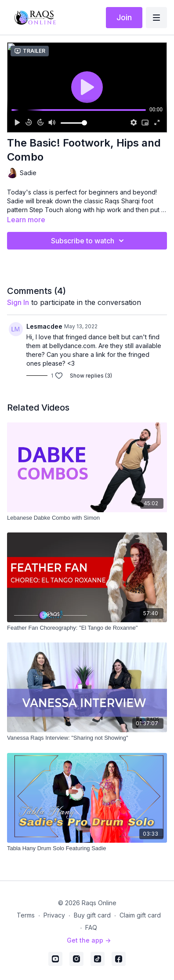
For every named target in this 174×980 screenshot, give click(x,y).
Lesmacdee (44, 326)
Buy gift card (92, 915)
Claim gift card (140, 915)
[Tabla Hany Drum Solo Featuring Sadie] (87, 848)
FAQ (91, 927)
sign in (18, 302)
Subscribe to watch (89, 241)
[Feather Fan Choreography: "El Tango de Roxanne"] (87, 628)
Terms (26, 915)
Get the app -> (89, 940)
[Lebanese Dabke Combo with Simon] (87, 518)
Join (124, 17)
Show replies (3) (91, 376)
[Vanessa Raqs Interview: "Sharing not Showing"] (87, 738)
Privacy (54, 915)
